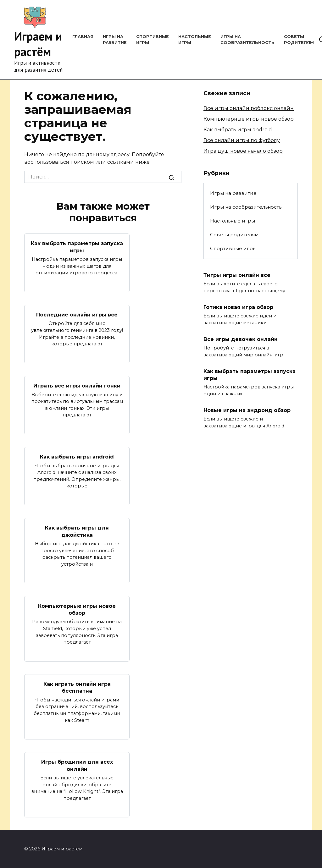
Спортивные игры (233, 248)
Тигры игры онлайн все (237, 275)
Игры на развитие (233, 193)
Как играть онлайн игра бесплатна (77, 687)
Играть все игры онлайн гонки (77, 386)
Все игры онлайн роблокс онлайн (249, 108)
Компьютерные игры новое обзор (77, 609)
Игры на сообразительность (246, 207)
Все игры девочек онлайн (241, 339)
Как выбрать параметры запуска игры (77, 247)
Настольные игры (233, 221)
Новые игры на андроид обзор (247, 410)
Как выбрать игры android (77, 457)
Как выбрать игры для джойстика (77, 531)
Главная (83, 37)
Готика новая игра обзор (238, 307)
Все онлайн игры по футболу (242, 140)
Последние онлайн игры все (77, 315)
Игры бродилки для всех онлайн (77, 765)
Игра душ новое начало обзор (243, 151)
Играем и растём (38, 44)
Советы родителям (234, 235)
